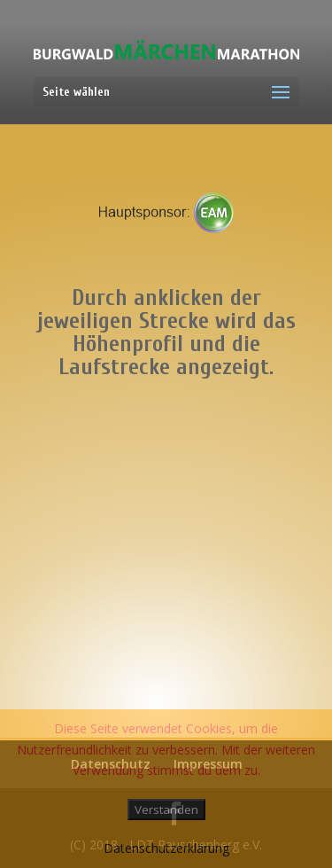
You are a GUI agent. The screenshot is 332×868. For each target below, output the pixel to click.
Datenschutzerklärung (166, 848)
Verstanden (166, 809)
